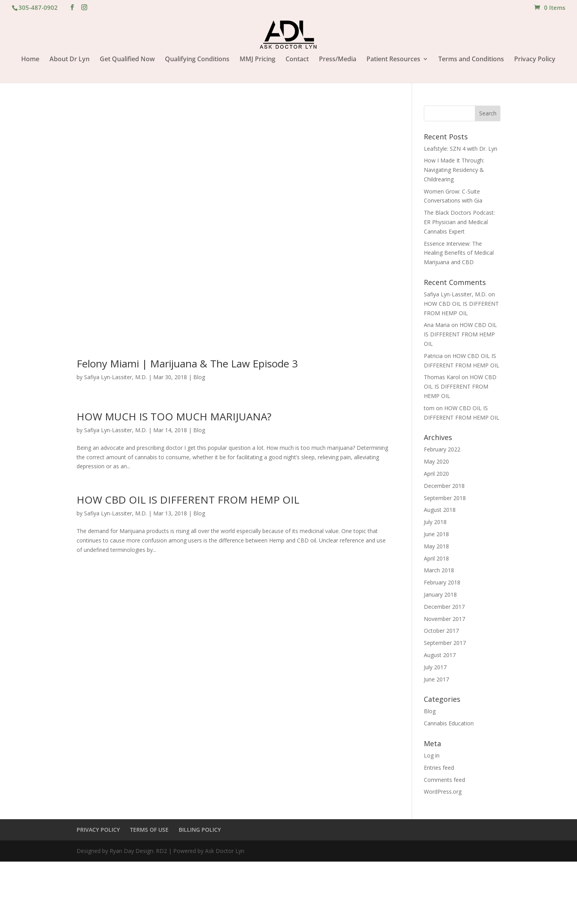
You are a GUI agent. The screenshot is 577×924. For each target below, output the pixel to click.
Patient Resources (393, 60)
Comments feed (444, 780)
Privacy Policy (535, 60)
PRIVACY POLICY (98, 830)
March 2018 (439, 570)
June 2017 (436, 679)
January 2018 (440, 594)
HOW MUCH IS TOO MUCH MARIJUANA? (175, 416)
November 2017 (444, 619)
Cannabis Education (449, 723)
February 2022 (442, 449)
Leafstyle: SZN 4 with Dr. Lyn (461, 149)
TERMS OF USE (149, 830)
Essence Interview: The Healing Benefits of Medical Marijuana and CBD (459, 253)
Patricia (433, 356)
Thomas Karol (442, 377)
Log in (432, 755)
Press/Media (338, 60)
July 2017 (435, 667)
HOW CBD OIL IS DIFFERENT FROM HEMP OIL (188, 500)
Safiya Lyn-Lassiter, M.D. (115, 377)
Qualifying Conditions (197, 60)
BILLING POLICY (200, 830)
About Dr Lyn (70, 60)
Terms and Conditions (471, 60)
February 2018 (442, 582)
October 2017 (441, 631)
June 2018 (436, 534)
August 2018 (440, 510)
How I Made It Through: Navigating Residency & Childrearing (454, 170)
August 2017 (440, 655)
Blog (199, 377)
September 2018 (445, 498)
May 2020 (436, 461)
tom (429, 408)
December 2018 (444, 486)
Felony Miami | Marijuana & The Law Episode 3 (187, 363)
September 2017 (445, 643)
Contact (297, 60)
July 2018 (435, 522)
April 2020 (436, 474)
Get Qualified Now (127, 60)
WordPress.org (443, 792)
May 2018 (436, 546)
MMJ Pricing (257, 60)
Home (30, 60)
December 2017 (444, 607)
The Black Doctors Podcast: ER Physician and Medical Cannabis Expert (459, 222)
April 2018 (436, 558)
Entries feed (439, 768)
